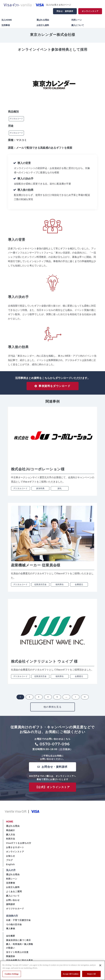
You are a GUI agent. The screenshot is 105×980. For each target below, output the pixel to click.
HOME (10, 824)
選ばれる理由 (43, 20)
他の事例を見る (52, 709)
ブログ (9, 863)
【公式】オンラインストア (52, 790)
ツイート (17, 56)
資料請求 (11, 907)
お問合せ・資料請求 (55, 769)
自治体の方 (12, 918)
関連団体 (11, 959)
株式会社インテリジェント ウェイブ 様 (44, 664)
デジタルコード (16, 119)
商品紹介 (11, 833)
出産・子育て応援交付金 (18, 922)
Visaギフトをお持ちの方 (19, 846)
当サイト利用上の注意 (17, 955)
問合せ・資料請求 (65, 11)
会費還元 (79, 587)
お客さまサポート (15, 850)
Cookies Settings (12, 974)
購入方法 (11, 837)
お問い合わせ (13, 902)
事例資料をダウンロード (55, 387)
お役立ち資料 (43, 25)
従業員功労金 (40, 587)
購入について (78, 25)
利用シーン (77, 20)
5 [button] (57, 699)
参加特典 (40, 491)
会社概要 (11, 938)
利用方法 (11, 841)
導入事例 (11, 931)
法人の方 (11, 872)
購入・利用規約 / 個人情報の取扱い (20, 948)
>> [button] (85, 699)
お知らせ (11, 858)
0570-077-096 (55, 747)
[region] (52, 970)
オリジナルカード (15, 911)
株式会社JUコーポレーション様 (38, 472)
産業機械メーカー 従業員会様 (36, 568)
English (10, 867)
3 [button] (39, 699)
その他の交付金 (14, 927)
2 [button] (30, 699)
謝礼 (60, 491)
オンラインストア (90, 11)
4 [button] (48, 699)
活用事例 (6, 25)
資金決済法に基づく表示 (18, 942)
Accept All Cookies (71, 974)
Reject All (91, 974)
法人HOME (7, 20)
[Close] (100, 965)
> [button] (76, 699)
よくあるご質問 (14, 894)
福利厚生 (60, 587)
